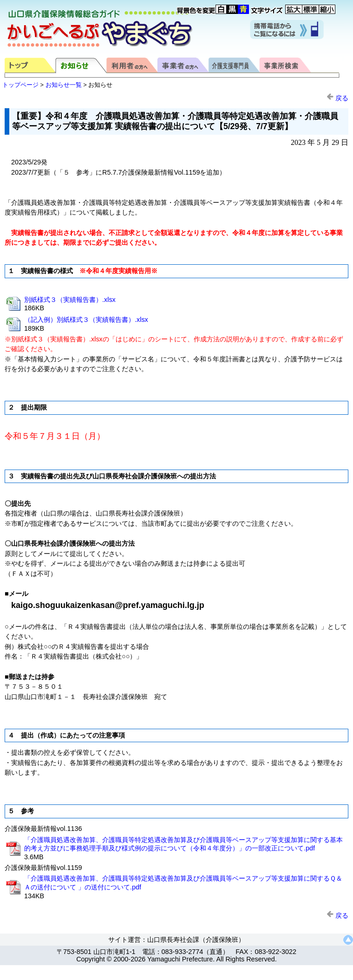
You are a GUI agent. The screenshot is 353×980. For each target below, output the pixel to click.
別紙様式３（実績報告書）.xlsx (70, 300)
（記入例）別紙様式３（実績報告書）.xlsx (86, 320)
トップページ (20, 85)
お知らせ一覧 (64, 85)
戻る (337, 98)
